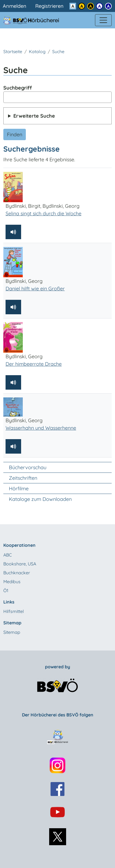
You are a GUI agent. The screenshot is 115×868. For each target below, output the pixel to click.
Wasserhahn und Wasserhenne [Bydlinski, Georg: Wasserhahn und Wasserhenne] (41, 428)
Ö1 (6, 590)
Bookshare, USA (20, 564)
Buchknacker (17, 573)
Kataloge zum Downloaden (40, 499)
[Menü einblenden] (103, 20)
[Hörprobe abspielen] (13, 232)
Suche (58, 51)
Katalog (37, 51)
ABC (7, 555)
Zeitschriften (23, 478)
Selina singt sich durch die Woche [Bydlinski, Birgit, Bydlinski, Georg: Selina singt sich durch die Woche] (43, 213)
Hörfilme (19, 489)
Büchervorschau (28, 467)
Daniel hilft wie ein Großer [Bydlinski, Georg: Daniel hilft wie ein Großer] (35, 289)
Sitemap (12, 632)
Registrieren (49, 6)
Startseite (13, 51)
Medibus (12, 582)
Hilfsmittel (14, 611)
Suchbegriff (18, 88)
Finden (15, 134)
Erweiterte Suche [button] (34, 116)
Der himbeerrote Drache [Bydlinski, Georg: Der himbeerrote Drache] (34, 364)
